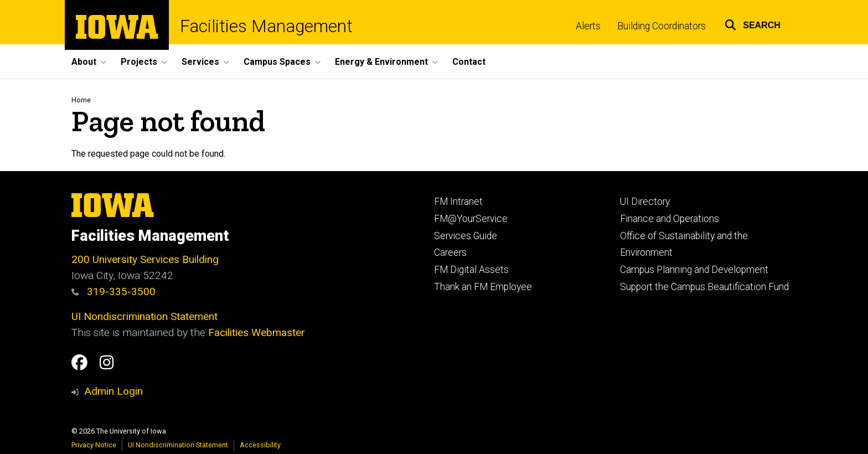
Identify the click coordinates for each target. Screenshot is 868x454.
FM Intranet (458, 202)
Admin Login (113, 391)
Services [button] (200, 62)
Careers (450, 252)
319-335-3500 (113, 292)
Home (81, 100)
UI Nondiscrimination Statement (144, 316)
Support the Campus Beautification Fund (704, 287)
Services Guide (466, 236)
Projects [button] (139, 62)
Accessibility (260, 445)
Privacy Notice (94, 445)
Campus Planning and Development (694, 270)
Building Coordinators (662, 26)
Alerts (588, 26)
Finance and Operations (670, 219)
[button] (753, 24)
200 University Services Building (145, 259)
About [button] (84, 62)
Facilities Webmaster (257, 332)
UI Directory (645, 202)
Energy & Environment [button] (381, 62)
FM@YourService (471, 219)
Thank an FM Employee (483, 287)
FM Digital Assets (471, 270)
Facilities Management (266, 26)
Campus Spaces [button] (277, 62)
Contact (469, 62)
